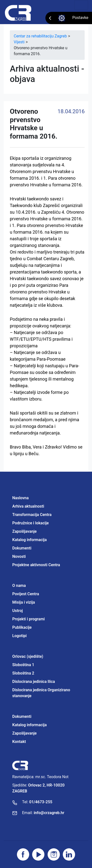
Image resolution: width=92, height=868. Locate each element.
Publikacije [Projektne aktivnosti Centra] (22, 627)
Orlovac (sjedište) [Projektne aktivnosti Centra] (28, 656)
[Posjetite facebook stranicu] (23, 854)
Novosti (19, 556)
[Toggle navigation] (81, 5)
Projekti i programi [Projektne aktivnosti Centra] (28, 619)
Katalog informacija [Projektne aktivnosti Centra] (29, 725)
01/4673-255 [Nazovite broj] (41, 802)
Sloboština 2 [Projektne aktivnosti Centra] (23, 673)
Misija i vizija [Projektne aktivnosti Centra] (24, 602)
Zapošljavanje (24, 531)
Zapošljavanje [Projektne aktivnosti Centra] (24, 733)
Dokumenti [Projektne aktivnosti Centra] (22, 716)
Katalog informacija (29, 540)
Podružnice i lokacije (31, 523)
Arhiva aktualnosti (28, 506)
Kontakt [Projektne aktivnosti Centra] (19, 742)
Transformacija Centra (32, 515)
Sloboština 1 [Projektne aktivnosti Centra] (23, 665)
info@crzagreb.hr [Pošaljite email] (49, 813)
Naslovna (20, 498)
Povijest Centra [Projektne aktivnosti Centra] (26, 594)
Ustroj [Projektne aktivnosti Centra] (18, 611)
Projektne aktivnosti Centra (36, 565)
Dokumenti (22, 548)
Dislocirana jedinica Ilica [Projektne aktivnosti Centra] (34, 682)
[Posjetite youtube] (38, 854)
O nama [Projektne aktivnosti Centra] (19, 586)
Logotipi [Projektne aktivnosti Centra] (20, 636)
